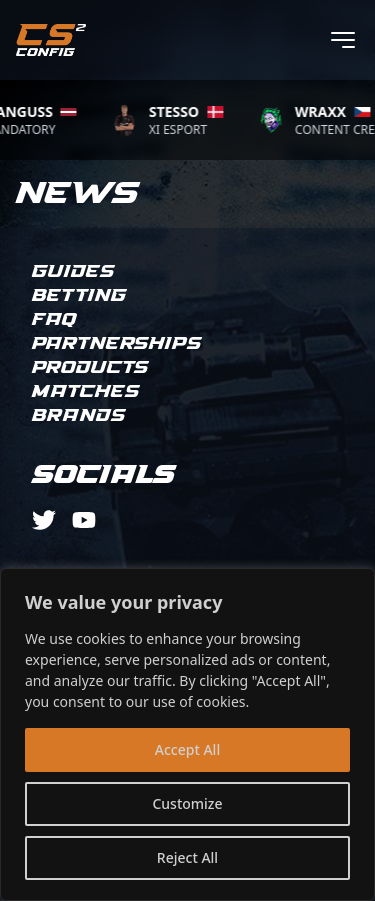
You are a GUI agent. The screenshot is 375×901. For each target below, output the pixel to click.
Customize (187, 803)
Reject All (187, 857)
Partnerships (117, 344)
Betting (79, 296)
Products (90, 368)
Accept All (187, 749)
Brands (79, 416)
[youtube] (84, 520)
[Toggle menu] (343, 40)
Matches (86, 392)
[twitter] (44, 520)
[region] (187, 734)
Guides (73, 272)
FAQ (54, 320)
